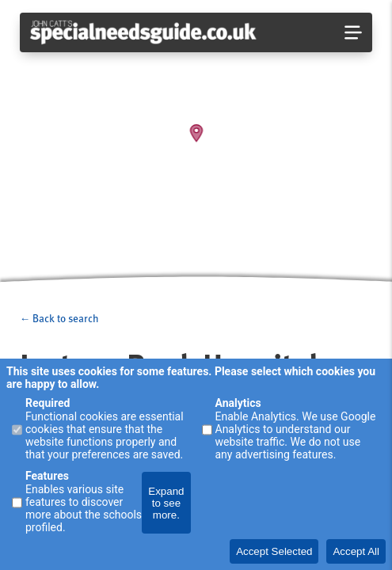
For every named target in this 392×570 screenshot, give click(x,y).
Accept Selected (274, 551)
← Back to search (59, 318)
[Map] (196, 142)
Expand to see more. (166, 503)
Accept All (356, 551)
